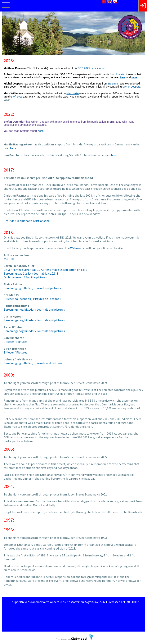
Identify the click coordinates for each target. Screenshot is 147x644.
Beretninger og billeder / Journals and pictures (34, 309)
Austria (120, 74)
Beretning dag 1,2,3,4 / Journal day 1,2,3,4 (31, 273)
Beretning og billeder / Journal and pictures (32, 288)
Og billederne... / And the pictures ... (26, 277)
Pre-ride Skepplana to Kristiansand (27, 221)
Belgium (113, 84)
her (113, 155)
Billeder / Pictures (15, 342)
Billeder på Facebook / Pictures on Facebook (32, 299)
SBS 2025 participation (91, 68)
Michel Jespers (131, 87)
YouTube (9, 259)
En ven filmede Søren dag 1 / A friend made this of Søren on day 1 (46, 270)
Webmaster (78, 248)
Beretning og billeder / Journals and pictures (33, 363)
